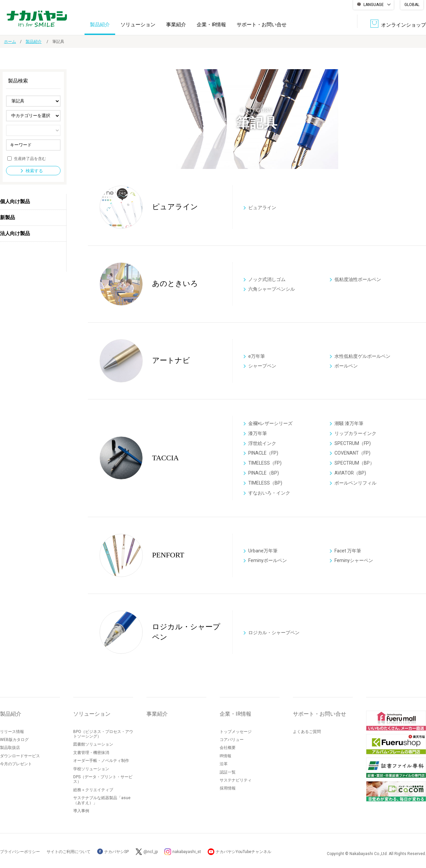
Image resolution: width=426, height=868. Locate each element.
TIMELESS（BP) (265, 483)
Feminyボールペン (268, 560)
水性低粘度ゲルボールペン (362, 356)
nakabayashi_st (187, 852)
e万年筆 (257, 356)
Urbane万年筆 (263, 550)
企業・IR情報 (211, 25)
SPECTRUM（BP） (354, 463)
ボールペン (346, 366)
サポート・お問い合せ (262, 25)
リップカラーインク (355, 433)
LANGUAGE (374, 5)
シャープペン (262, 366)
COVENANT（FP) (352, 453)
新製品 (7, 217)
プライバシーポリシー (20, 852)
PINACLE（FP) (263, 453)
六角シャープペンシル (272, 289)
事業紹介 (176, 25)
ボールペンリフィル (355, 483)
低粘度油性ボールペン (358, 279)
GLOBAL (412, 5)
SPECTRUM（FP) (353, 443)
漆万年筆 (258, 433)
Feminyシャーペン (354, 560)
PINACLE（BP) (264, 473)
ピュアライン (262, 207)
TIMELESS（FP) (265, 463)
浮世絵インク (262, 443)
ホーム (10, 42)
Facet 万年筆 (348, 550)
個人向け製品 (15, 202)
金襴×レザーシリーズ (270, 423)
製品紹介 (100, 25)
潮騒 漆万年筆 (349, 423)
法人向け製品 (15, 233)
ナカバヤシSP (113, 852)
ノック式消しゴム (267, 279)
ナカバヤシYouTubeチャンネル (243, 852)
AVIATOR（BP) (350, 473)
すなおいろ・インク (269, 493)
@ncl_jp (151, 852)
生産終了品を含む (30, 158)
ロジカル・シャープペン (274, 632)
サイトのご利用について (69, 852)
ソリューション (138, 25)
